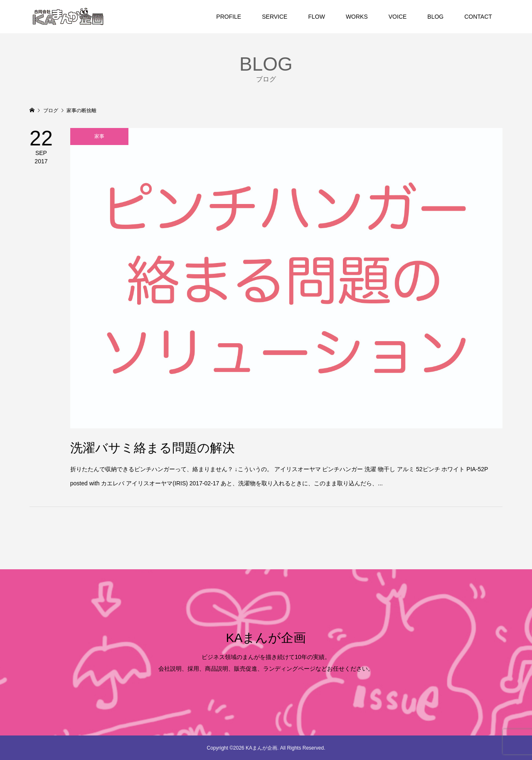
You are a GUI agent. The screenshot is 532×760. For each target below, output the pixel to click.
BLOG (435, 17)
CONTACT (478, 17)
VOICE (398, 17)
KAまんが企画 (266, 638)
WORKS (357, 17)
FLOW (316, 17)
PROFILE (229, 17)
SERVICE (275, 17)
